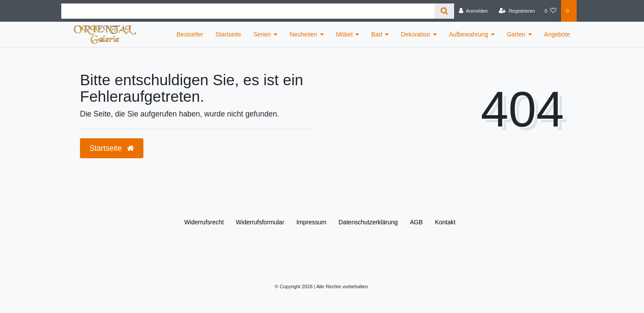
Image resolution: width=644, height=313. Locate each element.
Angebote (557, 34)
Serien (262, 34)
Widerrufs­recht (204, 222)
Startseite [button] (112, 148)
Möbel (344, 34)
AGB (416, 222)
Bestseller (190, 34)
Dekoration (415, 34)
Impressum (311, 222)
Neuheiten (303, 34)
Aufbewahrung (468, 34)
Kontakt (445, 222)
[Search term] (248, 11)
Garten (516, 34)
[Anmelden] (473, 11)
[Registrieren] (517, 11)
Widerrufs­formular (260, 222)
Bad (377, 34)
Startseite (228, 34)
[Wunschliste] (550, 11)
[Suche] (444, 11)
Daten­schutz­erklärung (368, 222)
